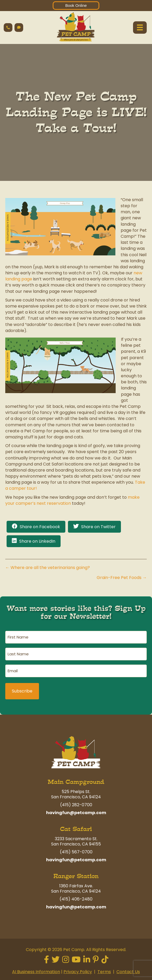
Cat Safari (76, 829)
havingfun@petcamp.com (76, 813)
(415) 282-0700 (76, 805)
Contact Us (128, 972)
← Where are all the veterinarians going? (48, 568)
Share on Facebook (40, 527)
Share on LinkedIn (37, 541)
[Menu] (140, 27)
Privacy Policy (78, 972)
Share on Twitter (98, 527)
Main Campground (76, 782)
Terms (104, 972)
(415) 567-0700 (76, 852)
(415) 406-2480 (76, 899)
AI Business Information (36, 972)
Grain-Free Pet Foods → (122, 578)
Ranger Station (76, 876)
